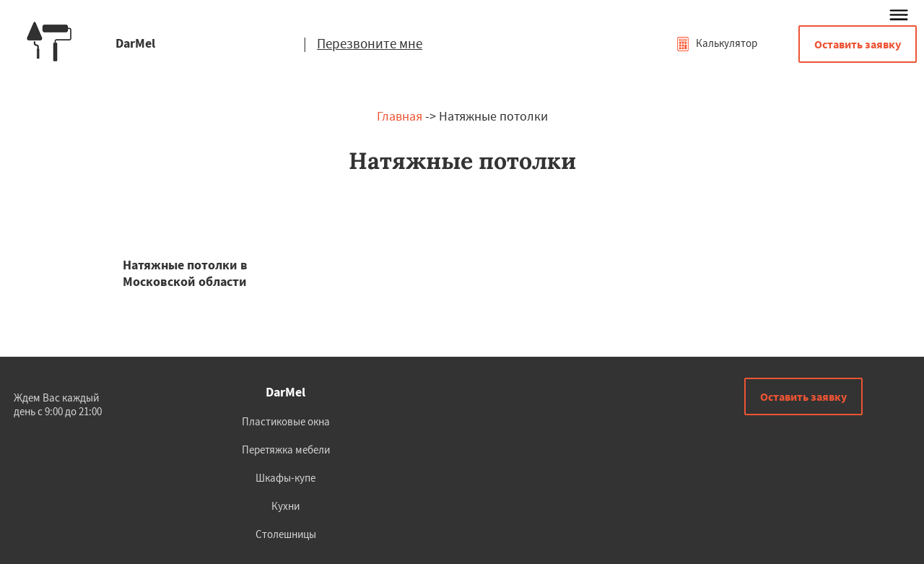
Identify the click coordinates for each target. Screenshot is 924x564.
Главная (400, 116)
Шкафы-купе (286, 478)
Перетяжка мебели (286, 450)
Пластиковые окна (286, 421)
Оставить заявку (858, 44)
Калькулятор (716, 43)
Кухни (286, 506)
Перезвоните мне (370, 43)
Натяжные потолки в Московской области (185, 273)
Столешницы (286, 534)
